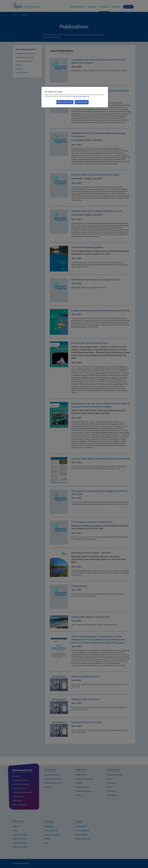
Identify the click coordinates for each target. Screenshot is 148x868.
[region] (75, 97)
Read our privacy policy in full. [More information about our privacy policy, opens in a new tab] (81, 97)
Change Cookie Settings (65, 102)
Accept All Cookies (82, 102)
